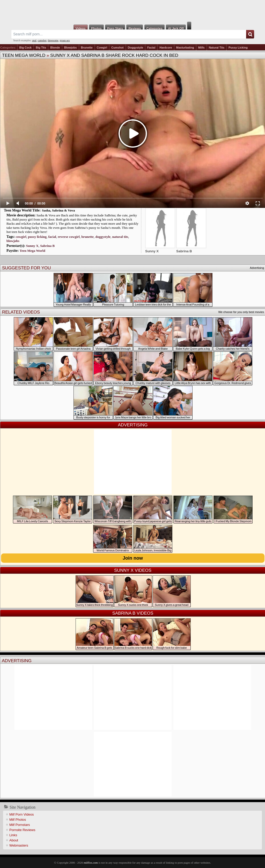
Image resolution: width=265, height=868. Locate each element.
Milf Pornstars (20, 825)
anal (34, 40)
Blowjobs (71, 48)
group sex (65, 40)
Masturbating (185, 48)
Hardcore (166, 48)
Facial (151, 48)
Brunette (87, 48)
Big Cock (26, 48)
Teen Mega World (24, 55)
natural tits (120, 237)
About (14, 840)
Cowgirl (102, 48)
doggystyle (103, 237)
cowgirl (21, 237)
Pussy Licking (238, 48)
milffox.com (91, 863)
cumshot (42, 40)
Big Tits (41, 48)
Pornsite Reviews (22, 830)
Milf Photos (18, 820)
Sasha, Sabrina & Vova (58, 210)
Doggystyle (135, 48)
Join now (133, 558)
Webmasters (19, 845)
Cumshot (117, 48)
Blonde (55, 48)
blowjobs (13, 241)
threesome (53, 40)
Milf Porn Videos (21, 814)
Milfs (201, 48)
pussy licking (37, 237)
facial (52, 237)
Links (13, 835)
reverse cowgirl (69, 237)
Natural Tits (217, 48)
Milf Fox (132, 11)
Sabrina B (47, 246)
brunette (87, 237)
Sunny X (32, 246)
